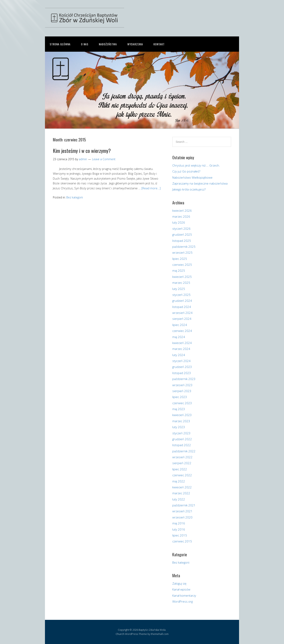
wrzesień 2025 (182, 252)
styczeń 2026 (181, 229)
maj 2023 (179, 409)
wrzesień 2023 (182, 385)
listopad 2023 (182, 373)
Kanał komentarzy (184, 595)
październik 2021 (184, 505)
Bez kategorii (75, 197)
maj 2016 (179, 523)
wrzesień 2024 (182, 313)
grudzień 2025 (182, 234)
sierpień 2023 (182, 391)
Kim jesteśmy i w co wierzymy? (82, 151)
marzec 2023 (181, 421)
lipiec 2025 (180, 259)
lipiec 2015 (180, 535)
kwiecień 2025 (182, 277)
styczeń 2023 (181, 433)
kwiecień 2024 (182, 343)
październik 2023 (184, 379)
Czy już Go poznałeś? (186, 171)
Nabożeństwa (108, 44)
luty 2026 (179, 222)
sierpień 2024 (182, 319)
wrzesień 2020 (182, 517)
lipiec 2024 (180, 325)
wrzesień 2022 (182, 457)
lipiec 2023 (180, 397)
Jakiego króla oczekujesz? (189, 189)
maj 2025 (179, 271)
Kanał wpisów (181, 589)
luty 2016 (179, 529)
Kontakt (159, 44)
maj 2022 (179, 481)
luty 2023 (179, 427)
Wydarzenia (135, 44)
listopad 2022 (182, 445)
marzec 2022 (181, 493)
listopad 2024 (182, 307)
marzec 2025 (181, 283)
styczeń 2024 (181, 361)
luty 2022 (179, 499)
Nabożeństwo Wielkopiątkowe (192, 177)
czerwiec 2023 (182, 403)
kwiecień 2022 (182, 487)
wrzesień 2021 (182, 511)
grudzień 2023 (182, 367)
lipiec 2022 (180, 469)
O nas (85, 44)
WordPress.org (183, 601)
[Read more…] (151, 188)
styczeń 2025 (181, 295)
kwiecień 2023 (182, 415)
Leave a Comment (104, 159)
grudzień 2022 (182, 439)
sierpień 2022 (182, 463)
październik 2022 (184, 451)
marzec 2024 (181, 349)
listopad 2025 (182, 241)
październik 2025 (184, 247)
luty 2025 (179, 289)
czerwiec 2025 (182, 265)
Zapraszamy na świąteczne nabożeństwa (200, 183)
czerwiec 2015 (182, 541)
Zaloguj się (179, 583)
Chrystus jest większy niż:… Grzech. (196, 165)
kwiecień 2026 (182, 211)
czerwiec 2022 (182, 475)
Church (120, 634)
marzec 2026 (181, 216)
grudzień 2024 (182, 301)
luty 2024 (179, 355)
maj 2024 (179, 337)
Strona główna (60, 44)
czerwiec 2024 (182, 331)
